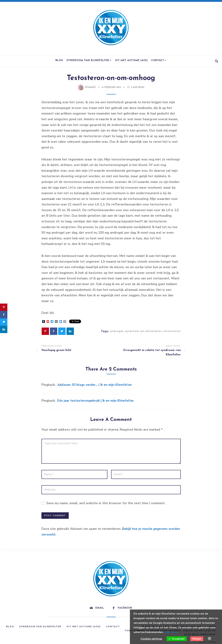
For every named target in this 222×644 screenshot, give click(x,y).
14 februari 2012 (112, 87)
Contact (158, 60)
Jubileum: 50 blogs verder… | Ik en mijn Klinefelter (95, 385)
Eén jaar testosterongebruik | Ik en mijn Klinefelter (96, 401)
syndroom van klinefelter (143, 331)
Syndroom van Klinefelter (88, 60)
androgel (117, 331)
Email (100, 608)
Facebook (125, 608)
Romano (91, 87)
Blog (59, 60)
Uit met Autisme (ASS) (131, 60)
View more (171, 632)
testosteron (172, 331)
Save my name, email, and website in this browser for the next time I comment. (106, 503)
